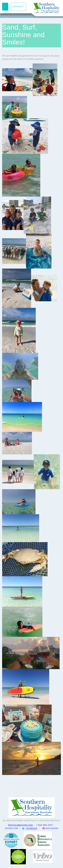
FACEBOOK (32, 828)
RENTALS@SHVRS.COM (21, 825)
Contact (18, 7)
